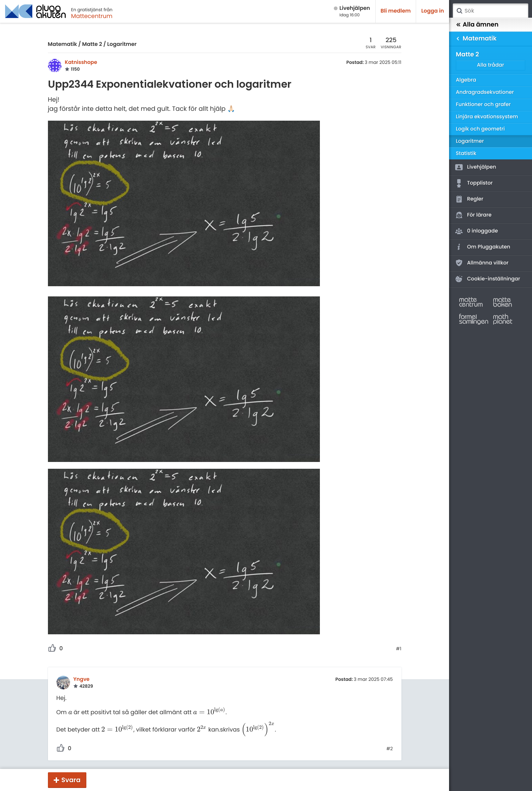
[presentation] (70, 712)
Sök (459, 11)
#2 (389, 749)
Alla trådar (491, 65)
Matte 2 (92, 44)
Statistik (466, 153)
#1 (399, 649)
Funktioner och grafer (483, 105)
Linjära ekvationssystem (487, 117)
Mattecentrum (92, 16)
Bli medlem (396, 11)
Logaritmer (122, 44)
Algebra (466, 80)
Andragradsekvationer (485, 92)
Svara (71, 780)
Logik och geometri (480, 129)
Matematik (63, 44)
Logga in (433, 11)
